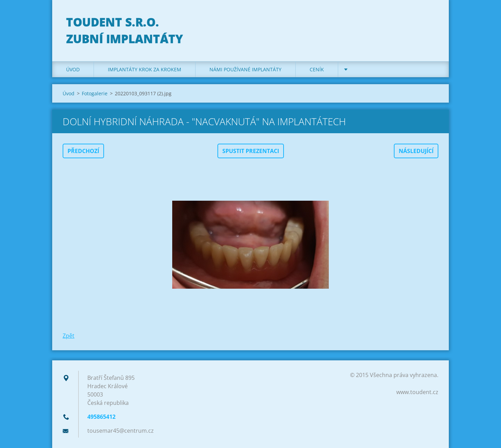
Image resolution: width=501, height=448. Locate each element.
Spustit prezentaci (251, 151)
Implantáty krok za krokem (145, 69)
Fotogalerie (95, 93)
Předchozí (83, 151)
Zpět (69, 336)
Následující (416, 151)
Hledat (431, 20)
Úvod (73, 69)
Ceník (317, 69)
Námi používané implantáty (245, 69)
